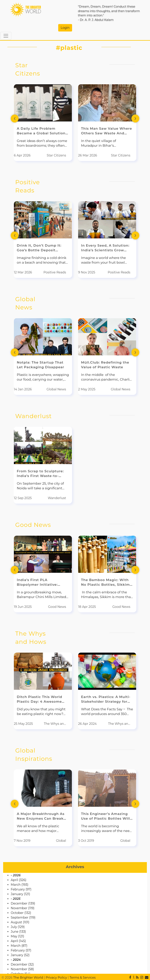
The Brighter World (28, 978)
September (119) (23, 918)
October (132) (21, 913)
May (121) (17, 936)
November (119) (23, 908)
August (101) (20, 922)
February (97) (21, 889)
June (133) (18, 932)
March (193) (20, 885)
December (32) (22, 964)
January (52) (20, 955)
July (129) (18, 927)
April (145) (18, 941)
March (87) (19, 946)
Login (65, 28)
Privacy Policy (56, 978)
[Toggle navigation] (6, 36)
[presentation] (15, 118)
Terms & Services (83, 978)
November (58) (22, 969)
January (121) (20, 894)
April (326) (19, 880)
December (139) (23, 903)
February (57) (21, 950)
